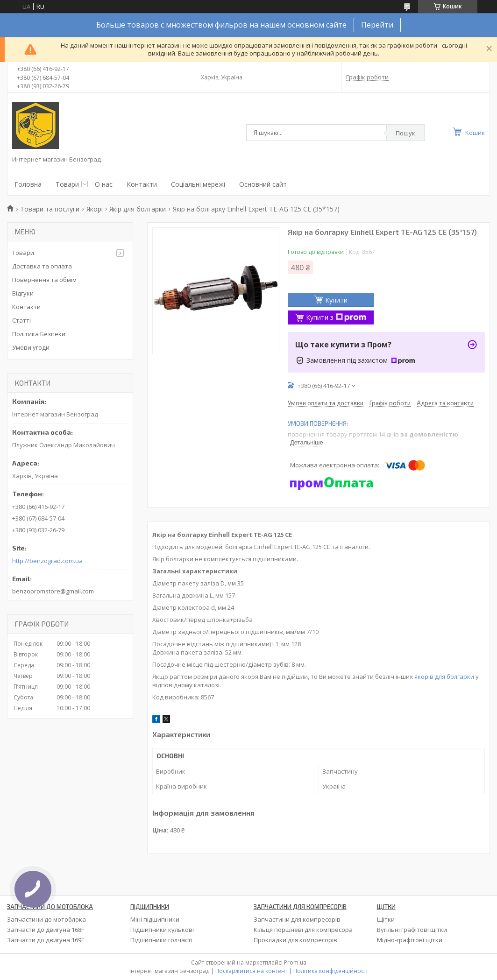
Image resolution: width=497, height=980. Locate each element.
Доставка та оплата (42, 266)
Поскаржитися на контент (251, 971)
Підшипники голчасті (161, 940)
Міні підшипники (155, 919)
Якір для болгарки (138, 209)
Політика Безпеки (39, 334)
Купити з (336, 317)
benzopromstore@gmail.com (53, 591)
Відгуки (23, 293)
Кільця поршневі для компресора (303, 930)
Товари (67, 184)
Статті (21, 320)
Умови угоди (31, 347)
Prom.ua (295, 962)
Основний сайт (263, 184)
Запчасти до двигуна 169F (46, 940)
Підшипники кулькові (162, 930)
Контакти (142, 184)
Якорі (95, 209)
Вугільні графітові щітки (412, 930)
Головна (28, 184)
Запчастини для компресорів (297, 919)
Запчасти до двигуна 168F (46, 930)
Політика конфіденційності (330, 971)
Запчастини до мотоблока (46, 919)
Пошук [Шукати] (405, 133)
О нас (104, 184)
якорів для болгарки (444, 677)
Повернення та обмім (44, 280)
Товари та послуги (50, 209)
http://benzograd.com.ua (47, 561)
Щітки (386, 919)
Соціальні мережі (198, 184)
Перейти (377, 25)
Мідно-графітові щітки (410, 940)
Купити (336, 300)
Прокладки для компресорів (295, 940)
